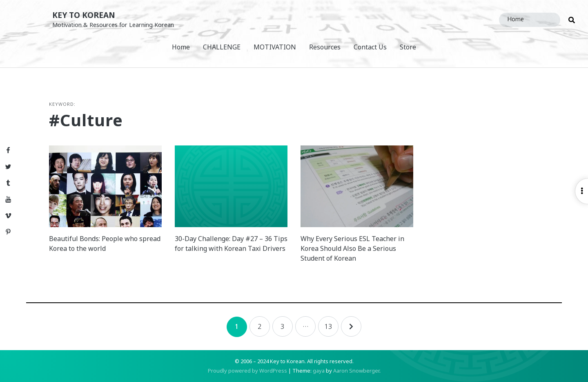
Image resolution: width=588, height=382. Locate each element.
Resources (325, 47)
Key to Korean (84, 15)
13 (328, 326)
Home (181, 47)
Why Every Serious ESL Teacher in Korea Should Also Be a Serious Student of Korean (352, 248)
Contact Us (370, 47)
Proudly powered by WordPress (247, 371)
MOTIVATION (275, 47)
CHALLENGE (222, 47)
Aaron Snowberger (356, 371)
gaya (319, 371)
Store (408, 47)
